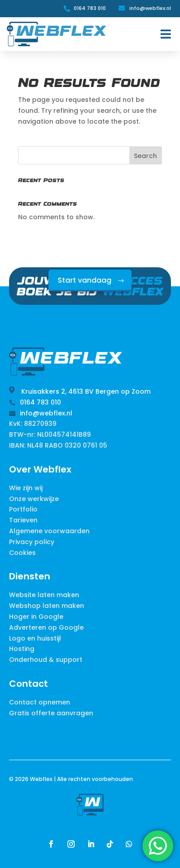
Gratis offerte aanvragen (51, 713)
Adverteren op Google (46, 627)
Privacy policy (32, 542)
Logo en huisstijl (35, 638)
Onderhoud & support (46, 660)
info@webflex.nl (150, 8)
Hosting (22, 649)
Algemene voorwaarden (49, 531)
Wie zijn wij (26, 488)
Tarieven (23, 520)
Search (145, 156)
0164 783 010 (90, 8)
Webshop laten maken (47, 606)
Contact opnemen (40, 702)
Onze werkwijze (34, 499)
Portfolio (23, 509)
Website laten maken (44, 595)
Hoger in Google (36, 617)
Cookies (22, 553)
